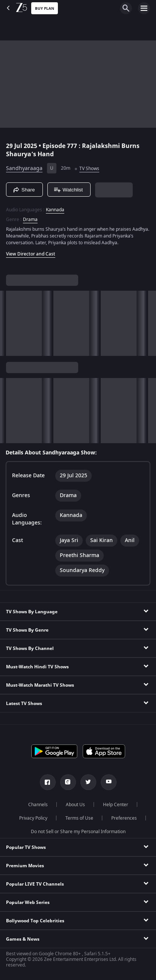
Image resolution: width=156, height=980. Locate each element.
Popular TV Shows (26, 847)
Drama (30, 220)
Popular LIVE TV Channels (35, 884)
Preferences (124, 818)
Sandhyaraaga (24, 168)
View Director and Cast (31, 254)
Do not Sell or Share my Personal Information (78, 832)
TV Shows (89, 169)
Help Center (116, 805)
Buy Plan (45, 8)
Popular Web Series (28, 902)
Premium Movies (25, 866)
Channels (38, 805)
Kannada (55, 210)
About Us (75, 805)
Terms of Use (79, 818)
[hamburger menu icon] (144, 8)
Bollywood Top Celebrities (35, 921)
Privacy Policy (33, 818)
